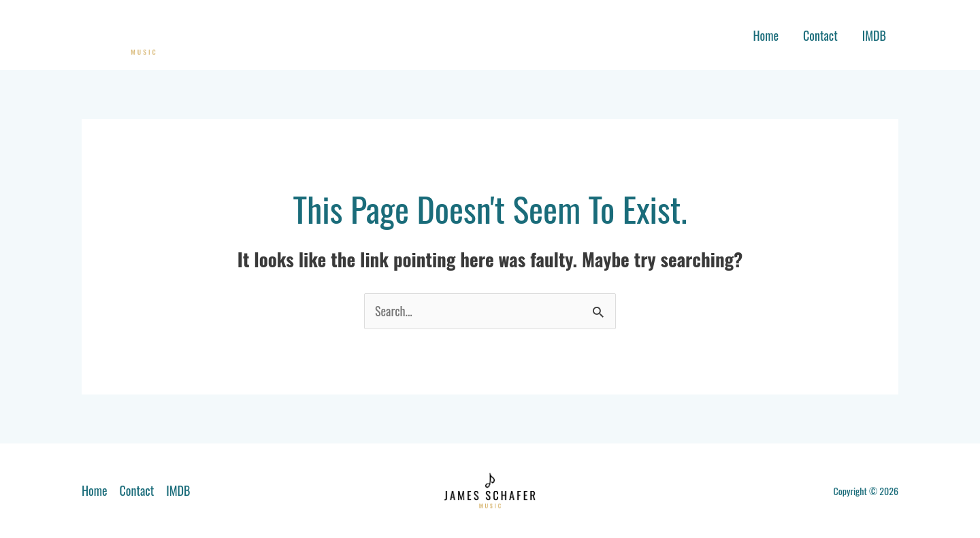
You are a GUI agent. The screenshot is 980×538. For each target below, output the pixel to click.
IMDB (874, 35)
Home (766, 35)
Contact (820, 35)
